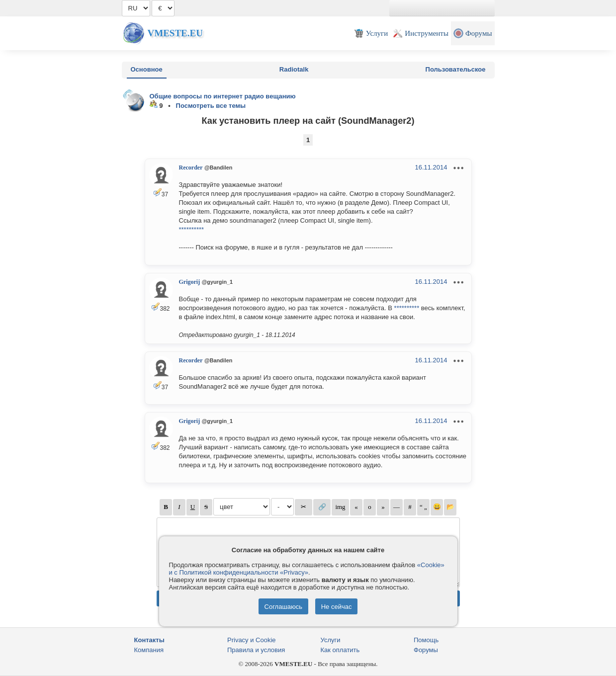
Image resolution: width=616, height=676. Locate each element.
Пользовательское (456, 69)
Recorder (191, 168)
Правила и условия (256, 650)
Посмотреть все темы (211, 106)
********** (192, 229)
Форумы (426, 650)
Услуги (331, 640)
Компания (149, 650)
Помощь (426, 640)
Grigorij (190, 282)
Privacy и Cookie (252, 640)
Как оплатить (340, 650)
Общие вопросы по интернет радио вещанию (223, 96)
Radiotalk (294, 69)
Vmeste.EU (175, 33)
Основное (147, 69)
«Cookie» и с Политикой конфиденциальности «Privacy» (307, 569)
